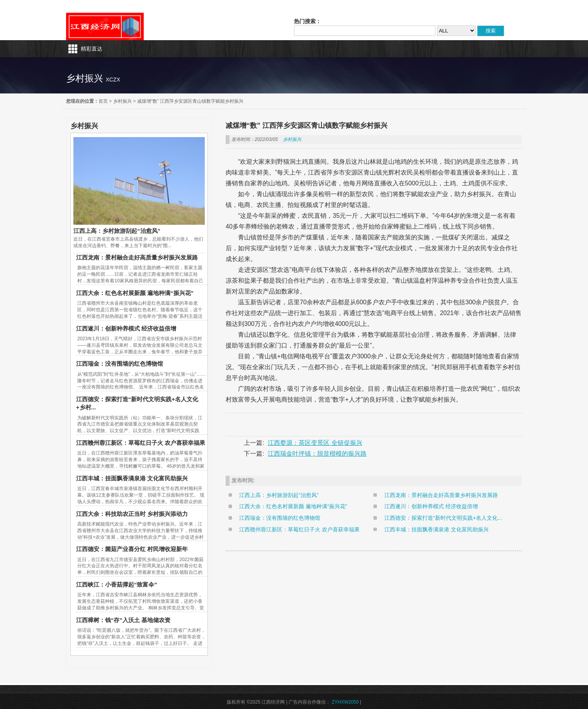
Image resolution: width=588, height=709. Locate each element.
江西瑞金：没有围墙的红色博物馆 (120, 364)
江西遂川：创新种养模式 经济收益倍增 (126, 328)
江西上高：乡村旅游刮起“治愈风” (117, 231)
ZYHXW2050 (345, 702)
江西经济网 (105, 26)
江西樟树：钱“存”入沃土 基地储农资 (123, 620)
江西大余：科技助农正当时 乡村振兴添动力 (132, 514)
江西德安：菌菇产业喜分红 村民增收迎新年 (132, 549)
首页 (103, 101)
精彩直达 (92, 49)
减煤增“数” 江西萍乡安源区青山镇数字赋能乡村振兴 (190, 101)
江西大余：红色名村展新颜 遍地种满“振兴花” (135, 293)
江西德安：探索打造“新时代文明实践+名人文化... (443, 518)
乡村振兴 (122, 101)
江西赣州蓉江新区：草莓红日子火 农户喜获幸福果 (141, 443)
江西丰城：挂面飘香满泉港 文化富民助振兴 (132, 478)
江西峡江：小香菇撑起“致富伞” (117, 584)
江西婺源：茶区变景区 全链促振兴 (315, 443)
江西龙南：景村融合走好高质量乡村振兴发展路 (137, 257)
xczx (113, 80)
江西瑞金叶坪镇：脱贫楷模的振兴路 (317, 454)
